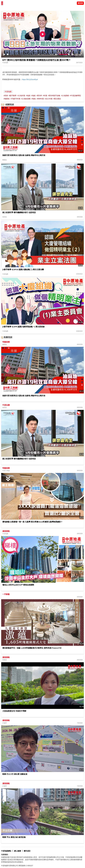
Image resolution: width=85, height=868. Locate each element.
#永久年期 (49, 99)
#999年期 (40, 99)
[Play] (4, 54)
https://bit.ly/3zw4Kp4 (30, 79)
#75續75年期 (15, 99)
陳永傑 (12, 8)
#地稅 (34, 99)
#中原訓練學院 (75, 96)
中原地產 (8, 92)
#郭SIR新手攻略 (54, 96)
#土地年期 (21, 96)
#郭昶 (6, 96)
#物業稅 (7, 99)
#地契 (28, 96)
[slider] (28, 54)
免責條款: (5, 855)
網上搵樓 (18, 851)
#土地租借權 (26, 99)
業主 (32, 8)
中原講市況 (26, 8)
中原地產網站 (6, 851)
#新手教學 (13, 96)
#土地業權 (65, 96)
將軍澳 (18, 8)
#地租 (33, 96)
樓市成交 (27, 851)
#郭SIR (39, 96)
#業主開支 (57, 99)
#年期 (45, 96)
